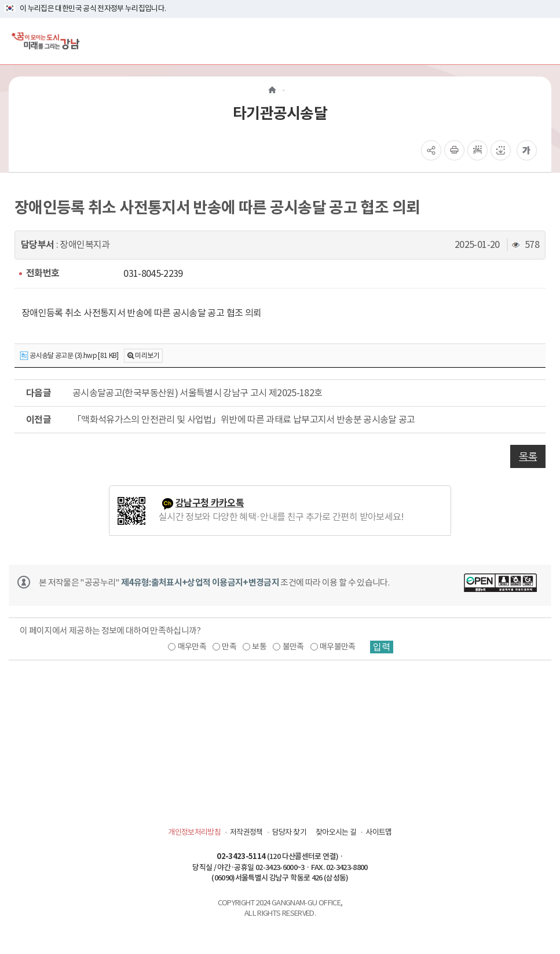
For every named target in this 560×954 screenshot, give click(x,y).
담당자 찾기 (289, 832)
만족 (229, 646)
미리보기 (147, 355)
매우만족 (192, 646)
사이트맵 (378, 832)
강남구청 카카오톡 (210, 503)
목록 (528, 456)
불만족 (293, 646)
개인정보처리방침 (194, 832)
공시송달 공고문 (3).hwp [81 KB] (69, 356)
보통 (259, 646)
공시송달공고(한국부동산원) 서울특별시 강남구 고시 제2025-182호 (197, 393)
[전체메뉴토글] (542, 41)
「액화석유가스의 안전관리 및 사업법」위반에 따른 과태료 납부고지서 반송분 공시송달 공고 (244, 419)
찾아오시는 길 (336, 832)
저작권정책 (246, 832)
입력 (382, 647)
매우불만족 (338, 646)
